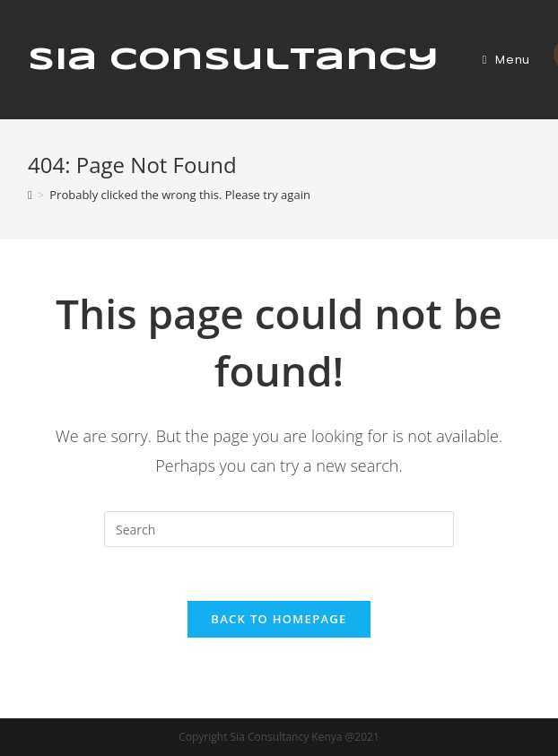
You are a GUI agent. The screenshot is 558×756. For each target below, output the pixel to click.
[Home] (30, 195)
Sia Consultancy (233, 60)
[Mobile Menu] (506, 60)
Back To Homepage (279, 619)
